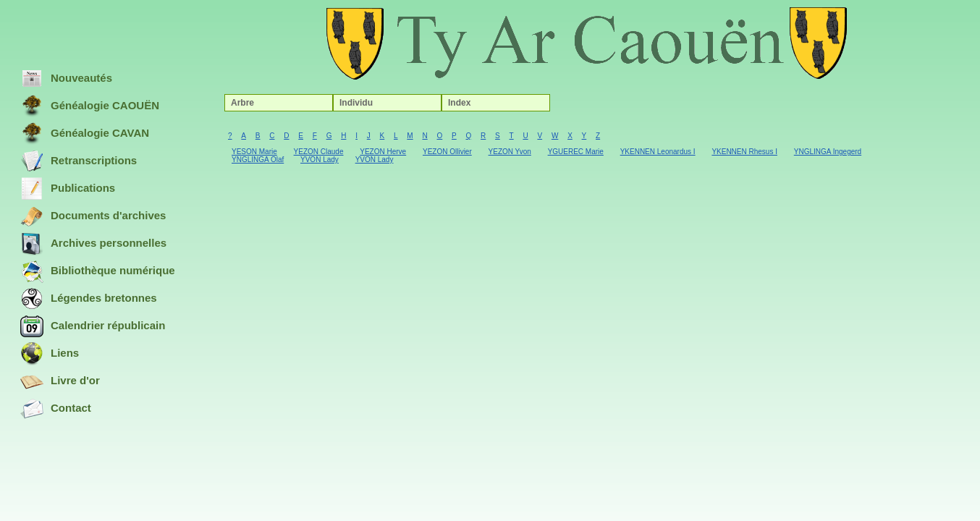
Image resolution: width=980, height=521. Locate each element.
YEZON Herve (383, 152)
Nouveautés (66, 79)
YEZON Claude (319, 152)
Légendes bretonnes (89, 299)
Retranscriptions (79, 161)
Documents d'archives (93, 216)
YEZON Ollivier (447, 152)
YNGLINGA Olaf (258, 160)
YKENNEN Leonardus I (658, 152)
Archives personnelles (93, 244)
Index (459, 103)
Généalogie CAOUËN (90, 106)
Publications (68, 189)
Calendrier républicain (93, 326)
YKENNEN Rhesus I (744, 152)
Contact (56, 409)
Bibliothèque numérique (98, 271)
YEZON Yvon (510, 152)
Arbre (242, 103)
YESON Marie (254, 152)
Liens (50, 354)
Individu (356, 103)
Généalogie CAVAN (85, 134)
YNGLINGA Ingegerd (828, 152)
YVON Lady (320, 160)
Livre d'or (60, 381)
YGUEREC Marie (576, 152)
